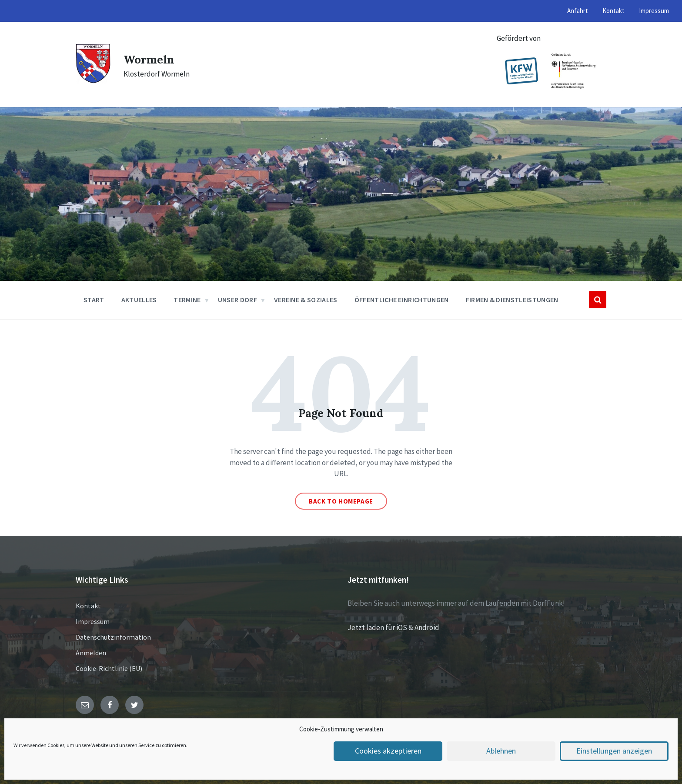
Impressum (93, 621)
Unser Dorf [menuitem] (237, 300)
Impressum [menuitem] (654, 11)
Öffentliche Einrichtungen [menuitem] (402, 300)
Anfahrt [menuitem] (578, 11)
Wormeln (153, 59)
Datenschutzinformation (113, 637)
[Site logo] (93, 81)
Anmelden (91, 653)
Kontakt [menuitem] (613, 11)
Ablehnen (501, 751)
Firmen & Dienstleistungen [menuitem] (512, 300)
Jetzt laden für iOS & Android (393, 627)
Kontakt (88, 606)
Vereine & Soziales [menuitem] (306, 300)
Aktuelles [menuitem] (139, 300)
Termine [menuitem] (187, 300)
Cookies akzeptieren (388, 751)
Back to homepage (341, 501)
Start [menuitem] (94, 300)
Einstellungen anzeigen (614, 751)
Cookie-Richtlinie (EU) (109, 668)
